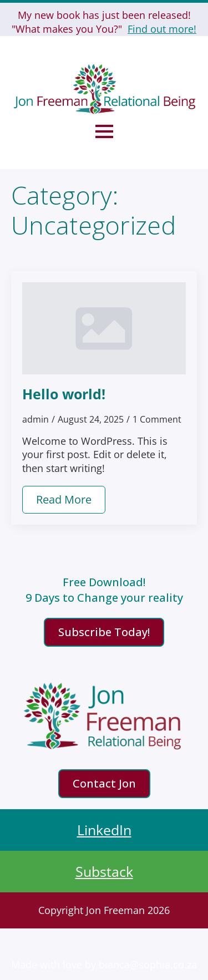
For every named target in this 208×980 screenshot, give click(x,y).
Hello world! (64, 394)
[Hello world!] (104, 328)
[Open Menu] (104, 131)
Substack (104, 871)
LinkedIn (104, 830)
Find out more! (162, 29)
